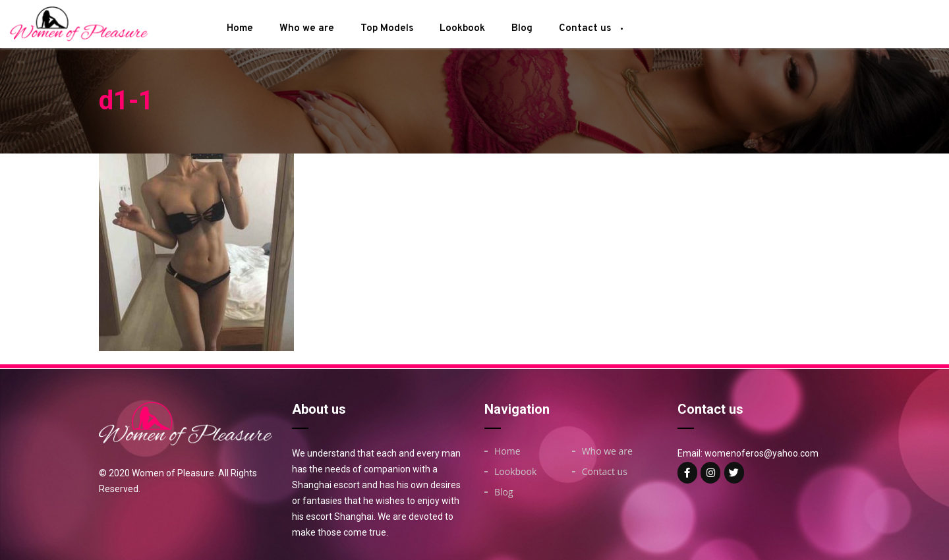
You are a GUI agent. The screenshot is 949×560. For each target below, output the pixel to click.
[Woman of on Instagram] (710, 473)
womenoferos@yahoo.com (762, 453)
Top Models (387, 29)
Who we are (307, 29)
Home (240, 29)
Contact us (585, 29)
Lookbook (462, 29)
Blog (522, 29)
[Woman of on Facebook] (687, 473)
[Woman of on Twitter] (734, 473)
